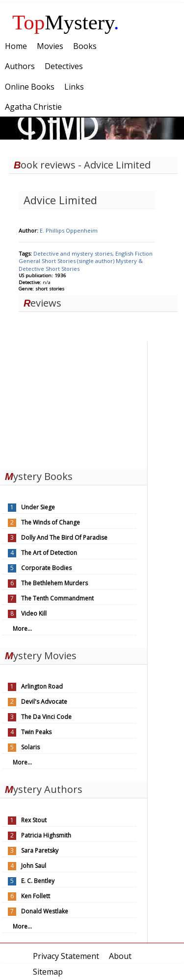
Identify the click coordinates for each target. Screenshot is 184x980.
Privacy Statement (66, 956)
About (120, 956)
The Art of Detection (49, 553)
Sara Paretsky (40, 850)
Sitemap (48, 972)
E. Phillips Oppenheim (69, 230)
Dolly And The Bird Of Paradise (64, 538)
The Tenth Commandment (57, 598)
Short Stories (63, 269)
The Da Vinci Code (46, 717)
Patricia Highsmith (46, 835)
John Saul (34, 866)
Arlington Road (42, 686)
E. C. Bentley (38, 881)
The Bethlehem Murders (54, 583)
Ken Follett (36, 896)
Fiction (144, 253)
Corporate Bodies (46, 568)
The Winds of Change (51, 522)
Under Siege (38, 507)
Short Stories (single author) (79, 261)
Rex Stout (34, 820)
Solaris (30, 747)
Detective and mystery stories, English (84, 253)
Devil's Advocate (44, 702)
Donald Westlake (45, 911)
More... (22, 629)
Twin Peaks (36, 732)
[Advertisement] (74, 403)
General (30, 261)
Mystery (66, 22)
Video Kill (34, 613)
